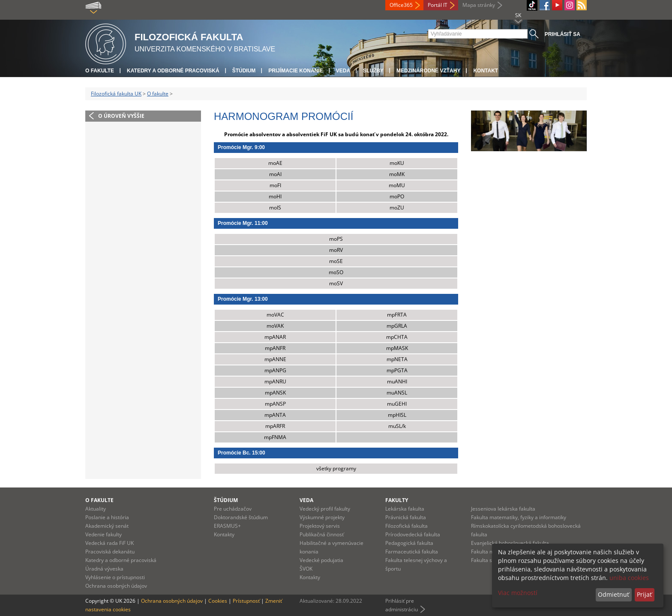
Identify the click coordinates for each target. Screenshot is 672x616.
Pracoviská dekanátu (110, 552)
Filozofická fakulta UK (116, 94)
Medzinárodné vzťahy (428, 71)
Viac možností (518, 593)
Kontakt (486, 71)
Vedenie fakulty (103, 534)
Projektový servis (320, 526)
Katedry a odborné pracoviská (173, 71)
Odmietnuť (613, 594)
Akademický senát (107, 526)
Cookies (218, 601)
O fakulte (100, 71)
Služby (373, 71)
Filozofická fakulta (406, 526)
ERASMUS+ (227, 526)
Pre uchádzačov (233, 509)
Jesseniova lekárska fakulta (503, 509)
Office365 (401, 5)
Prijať (644, 594)
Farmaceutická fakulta (412, 552)
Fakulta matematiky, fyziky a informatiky (519, 517)
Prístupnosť (246, 601)
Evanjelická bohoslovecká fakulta (510, 543)
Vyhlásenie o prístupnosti (115, 577)
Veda (343, 71)
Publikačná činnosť (322, 534)
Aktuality (96, 509)
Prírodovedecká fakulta (413, 534)
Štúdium (244, 71)
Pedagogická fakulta (409, 543)
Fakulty (397, 500)
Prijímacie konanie (295, 71)
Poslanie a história (107, 517)
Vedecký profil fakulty (325, 509)
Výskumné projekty (322, 517)
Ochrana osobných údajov (116, 586)
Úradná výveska (104, 569)
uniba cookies (629, 578)
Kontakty (224, 534)
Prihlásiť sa (562, 34)
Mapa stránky (479, 5)
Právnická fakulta (406, 517)
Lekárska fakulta (405, 509)
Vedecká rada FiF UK (109, 543)
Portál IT (438, 5)
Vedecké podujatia (321, 560)
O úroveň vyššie (121, 116)
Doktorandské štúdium (241, 517)
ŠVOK (306, 569)
